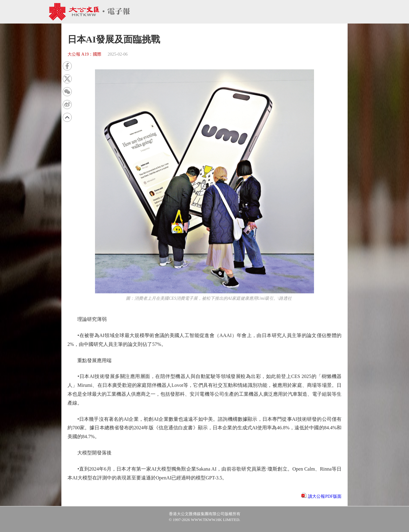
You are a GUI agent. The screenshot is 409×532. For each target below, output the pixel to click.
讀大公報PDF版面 (325, 496)
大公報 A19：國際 (85, 54)
